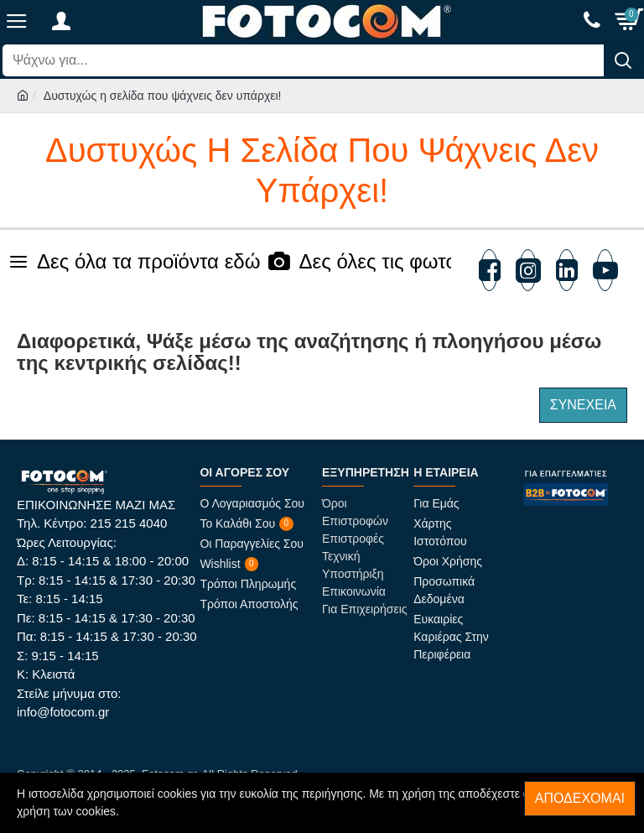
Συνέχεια (583, 405)
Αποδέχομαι (580, 798)
